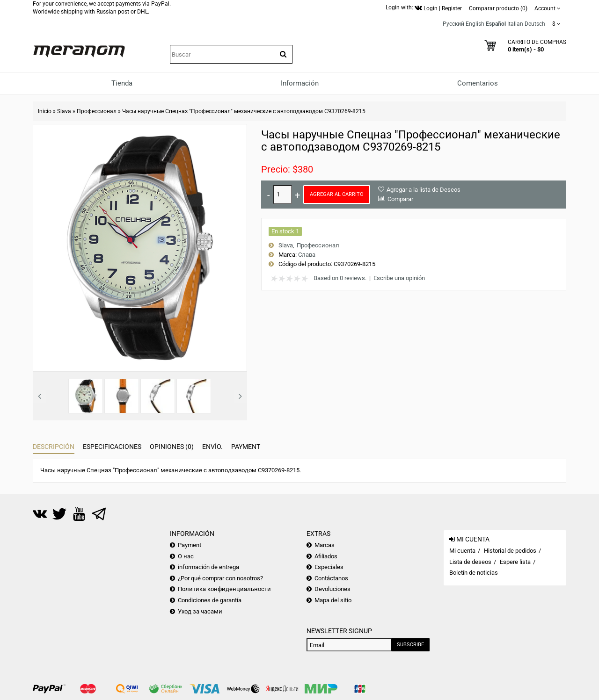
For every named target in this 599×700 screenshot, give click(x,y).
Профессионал (97, 111)
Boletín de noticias (474, 573)
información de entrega (208, 567)
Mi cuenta (462, 551)
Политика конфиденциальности (224, 589)
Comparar (400, 199)
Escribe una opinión (399, 278)
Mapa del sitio (333, 600)
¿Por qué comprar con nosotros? (220, 578)
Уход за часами (200, 611)
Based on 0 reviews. (340, 278)
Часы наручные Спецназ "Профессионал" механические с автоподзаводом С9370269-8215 (244, 111)
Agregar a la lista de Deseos (424, 190)
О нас (186, 556)
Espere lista (515, 562)
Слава (307, 255)
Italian (515, 24)
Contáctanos (331, 578)
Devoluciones (332, 589)
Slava (64, 111)
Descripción (54, 447)
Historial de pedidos (510, 551)
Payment (246, 447)
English (475, 24)
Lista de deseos (470, 562)
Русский (453, 24)
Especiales (329, 567)
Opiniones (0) (172, 447)
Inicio (45, 111)
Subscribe (410, 645)
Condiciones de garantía (210, 600)
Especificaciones (112, 447)
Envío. (212, 447)
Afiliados (326, 556)
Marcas (325, 545)
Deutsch (535, 24)
